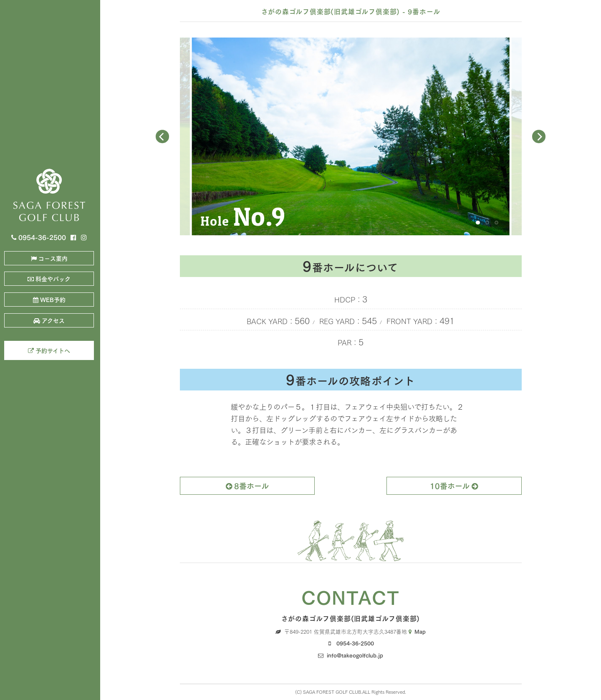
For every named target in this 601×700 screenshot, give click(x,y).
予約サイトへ (49, 350)
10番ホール (454, 485)
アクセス (49, 320)
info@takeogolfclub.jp (355, 655)
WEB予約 (49, 299)
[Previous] (162, 136)
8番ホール (247, 485)
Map (417, 631)
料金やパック (49, 278)
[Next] (539, 136)
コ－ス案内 (49, 258)
